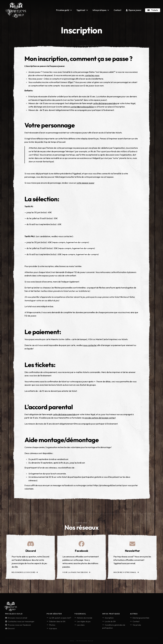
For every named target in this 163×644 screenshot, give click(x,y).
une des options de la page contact (100, 418)
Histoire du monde (83, 618)
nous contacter (90, 345)
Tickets (153, 10)
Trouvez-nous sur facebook (18, 625)
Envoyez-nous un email (16, 618)
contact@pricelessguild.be (82, 107)
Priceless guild (64, 10)
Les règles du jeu (82, 621)
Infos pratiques (101, 10)
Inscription (108, 618)
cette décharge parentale (105, 103)
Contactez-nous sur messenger (20, 621)
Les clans (79, 625)
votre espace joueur (85, 183)
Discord (10, 628)
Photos (51, 625)
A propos (52, 628)
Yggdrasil (82, 10)
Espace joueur (134, 10)
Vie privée (136, 625)
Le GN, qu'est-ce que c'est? (59, 618)
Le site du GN (109, 621)
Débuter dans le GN (56, 621)
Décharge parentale (140, 618)
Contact (117, 10)
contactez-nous (92, 75)
